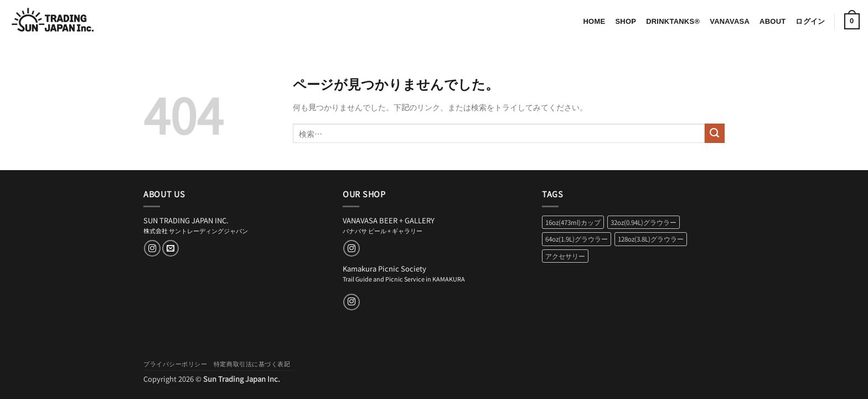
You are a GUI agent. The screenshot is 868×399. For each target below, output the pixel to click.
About (773, 21)
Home (594, 21)
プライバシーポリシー (175, 364)
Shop (626, 21)
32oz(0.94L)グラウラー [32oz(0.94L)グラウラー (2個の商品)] (644, 222)
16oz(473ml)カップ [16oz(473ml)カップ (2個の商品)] (573, 222)
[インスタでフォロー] (152, 248)
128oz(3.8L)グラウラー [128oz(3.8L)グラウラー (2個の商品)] (651, 239)
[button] (810, 22)
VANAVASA (730, 21)
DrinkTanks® (673, 21)
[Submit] (715, 134)
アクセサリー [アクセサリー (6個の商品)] (565, 256)
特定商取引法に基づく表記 (252, 364)
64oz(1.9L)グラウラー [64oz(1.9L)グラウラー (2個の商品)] (577, 239)
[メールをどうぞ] (170, 248)
